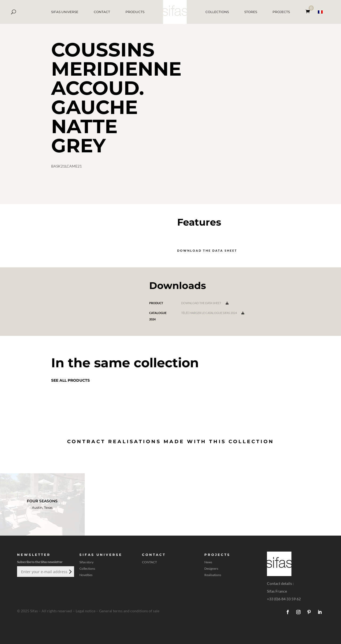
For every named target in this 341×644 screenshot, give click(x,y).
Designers (211, 569)
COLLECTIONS (217, 12)
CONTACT (102, 12)
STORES (251, 12)
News (208, 562)
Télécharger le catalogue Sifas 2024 (213, 313)
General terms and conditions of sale (129, 611)
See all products (70, 380)
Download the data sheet (207, 250)
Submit (70, 572)
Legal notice (86, 611)
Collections (87, 569)
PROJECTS (281, 12)
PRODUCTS (135, 12)
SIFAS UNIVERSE (65, 12)
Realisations (213, 575)
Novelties (86, 575)
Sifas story (86, 562)
